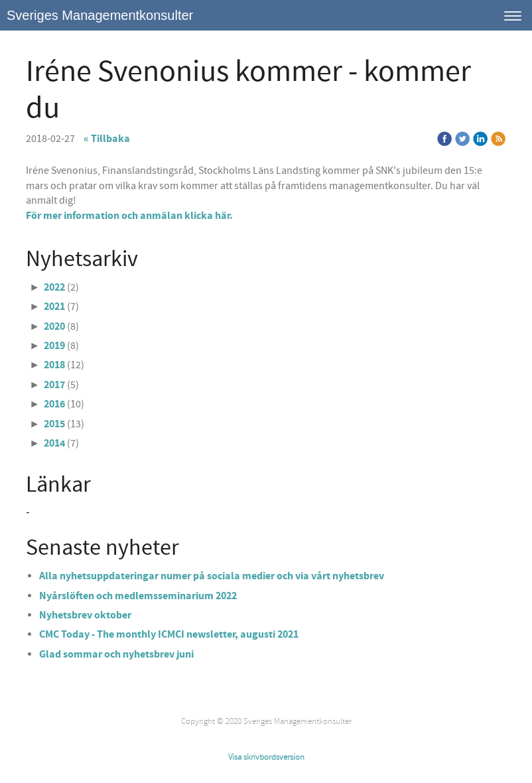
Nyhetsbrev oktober (85, 615)
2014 (54, 443)
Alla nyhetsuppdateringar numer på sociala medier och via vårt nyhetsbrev (212, 576)
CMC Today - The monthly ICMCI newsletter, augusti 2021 (170, 634)
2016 (54, 404)
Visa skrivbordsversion (266, 757)
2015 (54, 424)
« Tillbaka (107, 139)
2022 (54, 287)
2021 (54, 307)
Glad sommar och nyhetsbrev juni (116, 654)
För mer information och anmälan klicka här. (129, 216)
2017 (54, 385)
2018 (54, 365)
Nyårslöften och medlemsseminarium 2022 (138, 596)
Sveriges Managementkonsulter (100, 15)
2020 (54, 326)
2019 (54, 346)
